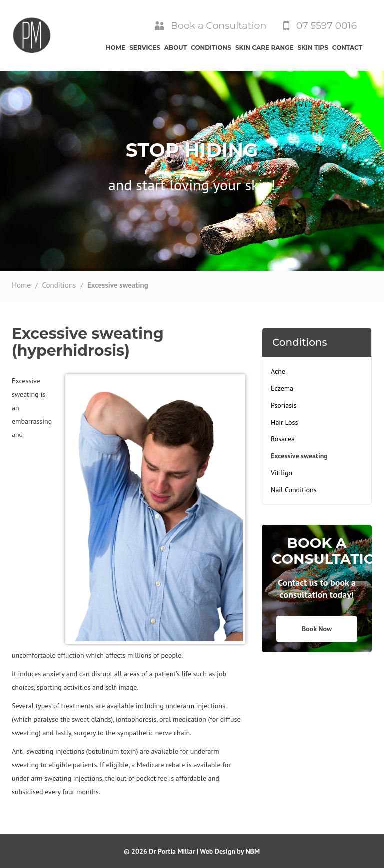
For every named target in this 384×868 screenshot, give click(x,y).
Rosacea (283, 439)
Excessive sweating (118, 285)
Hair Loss (284, 422)
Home (21, 285)
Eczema (282, 388)
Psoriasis (284, 405)
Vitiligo (282, 473)
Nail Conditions (294, 490)
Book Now (317, 629)
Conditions (59, 285)
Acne (278, 371)
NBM (253, 851)
